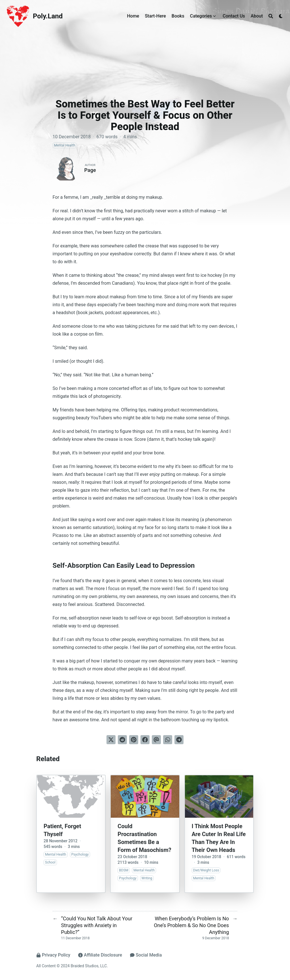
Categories (201, 16)
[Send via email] (156, 740)
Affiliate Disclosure (100, 955)
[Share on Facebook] (145, 740)
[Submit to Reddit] (122, 740)
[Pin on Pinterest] (134, 740)
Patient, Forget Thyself (62, 830)
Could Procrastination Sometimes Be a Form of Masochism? (144, 838)
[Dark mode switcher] (281, 16)
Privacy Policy (53, 955)
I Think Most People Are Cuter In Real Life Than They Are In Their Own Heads (219, 838)
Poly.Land (48, 16)
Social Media (146, 955)
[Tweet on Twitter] (111, 740)
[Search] (271, 16)
